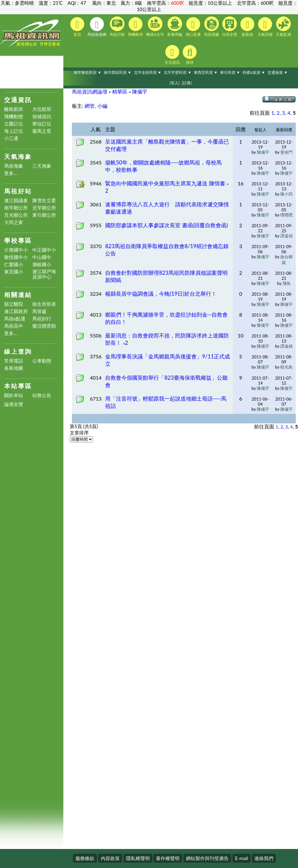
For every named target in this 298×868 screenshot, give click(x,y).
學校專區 (18, 240)
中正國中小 (44, 250)
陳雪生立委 (44, 200)
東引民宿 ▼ (230, 72)
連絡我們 (264, 858)
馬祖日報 (117, 27)
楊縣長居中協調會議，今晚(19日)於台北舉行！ (161, 294)
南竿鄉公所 (16, 208)
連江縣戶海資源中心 (44, 274)
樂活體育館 (44, 326)
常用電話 (14, 361)
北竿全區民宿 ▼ (148, 72)
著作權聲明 (168, 858)
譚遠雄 (286, 236)
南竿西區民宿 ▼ (118, 72)
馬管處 (39, 311)
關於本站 (14, 395)
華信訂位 (42, 124)
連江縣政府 (16, 311)
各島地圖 (14, 368)
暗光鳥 (286, 367)
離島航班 (14, 109)
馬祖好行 (42, 319)
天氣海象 (18, 156)
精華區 (120, 91)
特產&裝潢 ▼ (254, 72)
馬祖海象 (14, 166)
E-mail (241, 858)
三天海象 (42, 166)
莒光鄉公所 (16, 215)
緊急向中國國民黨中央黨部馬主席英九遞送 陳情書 (166, 183)
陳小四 (286, 194)
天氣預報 (265, 27)
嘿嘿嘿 (286, 215)
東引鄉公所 (44, 215)
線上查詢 (18, 351)
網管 (90, 106)
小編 (102, 106)
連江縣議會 (16, 200)
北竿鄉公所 (44, 208)
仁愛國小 (14, 264)
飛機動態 (14, 116)
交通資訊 (18, 100)
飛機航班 (136, 27)
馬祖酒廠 (212, 27)
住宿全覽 (230, 27)
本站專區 (18, 386)
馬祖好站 (18, 191)
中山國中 (42, 257)
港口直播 (193, 27)
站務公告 (42, 395)
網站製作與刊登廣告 (207, 858)
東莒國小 (14, 272)
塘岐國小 (42, 264)
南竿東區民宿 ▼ (88, 72)
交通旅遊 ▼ (278, 72)
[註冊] (187, 83)
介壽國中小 (16, 250)
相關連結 (18, 295)
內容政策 (110, 858)
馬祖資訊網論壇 (90, 91)
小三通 (11, 138)
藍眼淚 (247, 27)
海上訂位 (14, 131)
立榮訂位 (14, 124)
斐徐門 (286, 152)
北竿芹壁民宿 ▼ (178, 72)
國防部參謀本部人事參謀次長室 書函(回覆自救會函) (166, 225)
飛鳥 (287, 283)
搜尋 (190, 55)
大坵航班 (42, 109)
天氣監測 (283, 27)
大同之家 (14, 222)
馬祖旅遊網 (97, 27)
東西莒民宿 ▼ (206, 72)
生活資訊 (172, 55)
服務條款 (85, 858)
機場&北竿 (155, 27)
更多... (11, 173)
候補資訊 (42, 116)
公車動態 (42, 361)
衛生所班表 (44, 304)
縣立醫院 (14, 304)
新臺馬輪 (175, 27)
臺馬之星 (42, 131)
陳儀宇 (140, 91)
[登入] (174, 83)
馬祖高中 (14, 326)
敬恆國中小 (16, 257)
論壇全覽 (14, 404)
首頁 (77, 27)
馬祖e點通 (15, 319)
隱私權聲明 (138, 858)
